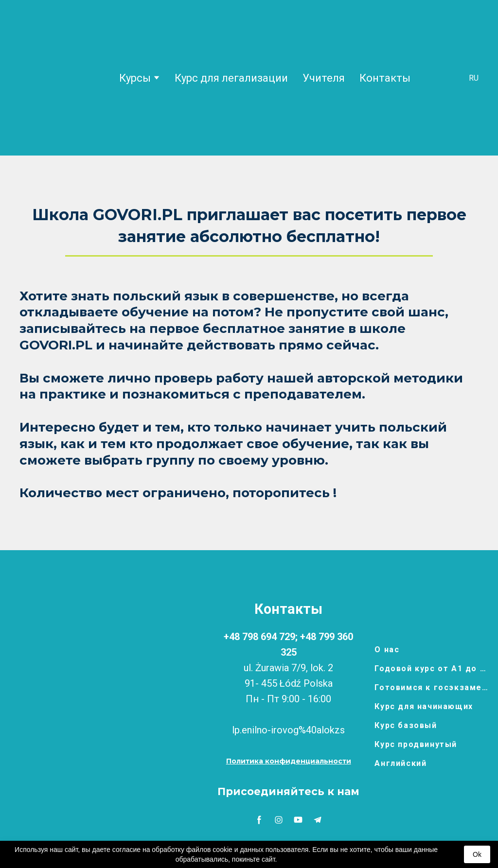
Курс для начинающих (424, 706)
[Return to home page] (58, 78)
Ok (477, 854)
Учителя (324, 78)
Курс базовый (406, 725)
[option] (474, 78)
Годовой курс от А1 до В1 (431, 668)
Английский (400, 763)
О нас (387, 650)
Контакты (385, 78)
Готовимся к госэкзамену (431, 687)
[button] (289, 761)
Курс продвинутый (416, 744)
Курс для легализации (231, 78)
